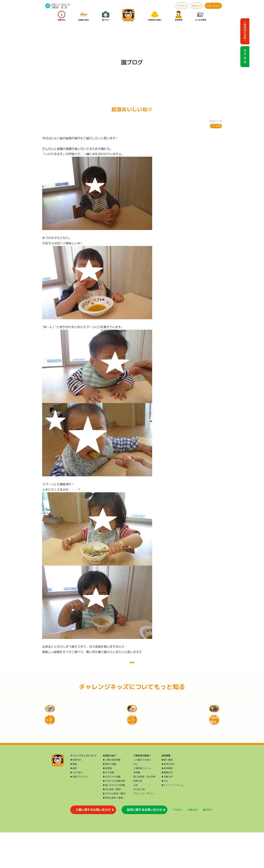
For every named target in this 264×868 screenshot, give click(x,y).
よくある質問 (201, 16)
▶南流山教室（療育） (114, 833)
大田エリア (56, 4)
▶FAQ (165, 816)
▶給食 (74, 804)
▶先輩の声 (167, 812)
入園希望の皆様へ (155, 16)
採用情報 (179, 16)
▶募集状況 (167, 808)
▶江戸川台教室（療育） (115, 829)
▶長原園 (107, 804)
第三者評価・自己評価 (144, 812)
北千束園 (216, 126)
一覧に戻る (132, 666)
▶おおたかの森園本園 (114, 816)
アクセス (182, 6)
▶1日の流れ (76, 808)
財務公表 (138, 816)
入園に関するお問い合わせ (93, 845)
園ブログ (106, 16)
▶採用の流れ (168, 800)
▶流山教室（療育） (113, 825)
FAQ (135, 800)
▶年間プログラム (79, 812)
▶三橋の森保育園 (112, 795)
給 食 (64, 7)
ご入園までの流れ (142, 795)
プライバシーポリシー (144, 829)
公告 (135, 821)
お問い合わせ (213, 6)
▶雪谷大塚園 (109, 800)
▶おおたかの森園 (112, 812)
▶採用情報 (167, 804)
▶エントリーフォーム (173, 821)
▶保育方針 (76, 795)
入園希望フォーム (142, 804)
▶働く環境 (167, 795)
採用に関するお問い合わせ (144, 845)
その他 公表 (139, 825)
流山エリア (66, 4)
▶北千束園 (108, 808)
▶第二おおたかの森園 (114, 821)
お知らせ (196, 6)
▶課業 (74, 800)
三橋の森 (55, 7)
